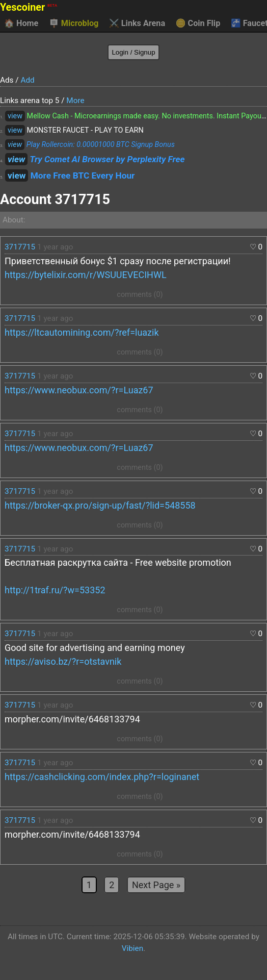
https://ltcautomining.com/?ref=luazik (82, 332)
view (15, 116)
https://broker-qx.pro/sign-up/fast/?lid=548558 (100, 505)
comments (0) (140, 295)
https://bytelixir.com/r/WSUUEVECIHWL (86, 275)
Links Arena (137, 23)
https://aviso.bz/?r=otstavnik (63, 661)
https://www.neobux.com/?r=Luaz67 (79, 390)
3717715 (20, 247)
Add (27, 80)
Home (21, 23)
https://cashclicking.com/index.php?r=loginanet (102, 777)
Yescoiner (29, 7)
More (75, 100)
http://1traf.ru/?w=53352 (55, 590)
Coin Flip (198, 23)
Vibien (132, 948)
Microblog (74, 23)
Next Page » (156, 885)
